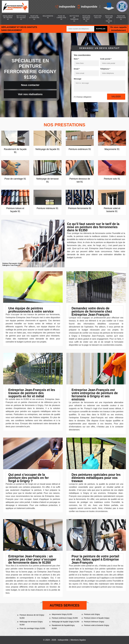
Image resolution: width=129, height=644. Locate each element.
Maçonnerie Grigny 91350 (62, 614)
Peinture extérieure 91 (34, 18)
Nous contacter (30, 85)
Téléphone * (105, 69)
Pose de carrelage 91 (61, 18)
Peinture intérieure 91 (121, 18)
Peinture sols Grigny (92, 614)
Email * (77, 69)
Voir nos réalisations (30, 94)
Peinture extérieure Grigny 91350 (65, 618)
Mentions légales (78, 640)
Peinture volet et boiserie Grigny (97, 625)
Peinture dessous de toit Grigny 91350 (32, 616)
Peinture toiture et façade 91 (109, 19)
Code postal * (106, 59)
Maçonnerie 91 (48, 17)
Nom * (76, 59)
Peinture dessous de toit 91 (86, 18)
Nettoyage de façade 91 (21, 18)
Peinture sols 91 (98, 17)
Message (78, 79)
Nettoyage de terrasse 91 (74, 18)
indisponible (65, 7)
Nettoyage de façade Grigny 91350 (65, 622)
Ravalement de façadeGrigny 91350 (63, 627)
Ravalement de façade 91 (8, 18)
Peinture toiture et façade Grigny (97, 618)
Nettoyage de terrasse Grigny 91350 (31, 623)
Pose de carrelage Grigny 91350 (32, 628)
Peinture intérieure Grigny (94, 622)
